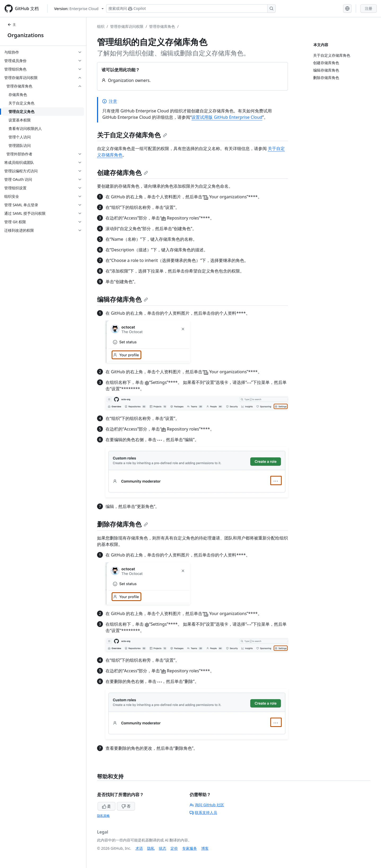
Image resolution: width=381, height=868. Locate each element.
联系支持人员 (203, 812)
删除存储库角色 (122, 524)
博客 (205, 848)
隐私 (151, 848)
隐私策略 (103, 816)
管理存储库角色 (162, 26)
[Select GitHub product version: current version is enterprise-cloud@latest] (79, 9)
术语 (139, 848)
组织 (101, 26)
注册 (369, 8)
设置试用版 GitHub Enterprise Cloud (227, 117)
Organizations (26, 35)
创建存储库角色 (122, 172)
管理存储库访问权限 (127, 26)
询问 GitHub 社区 (207, 805)
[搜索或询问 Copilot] (191, 8)
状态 (163, 848)
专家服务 (190, 848)
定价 (174, 848)
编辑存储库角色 (122, 299)
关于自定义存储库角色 (132, 135)
